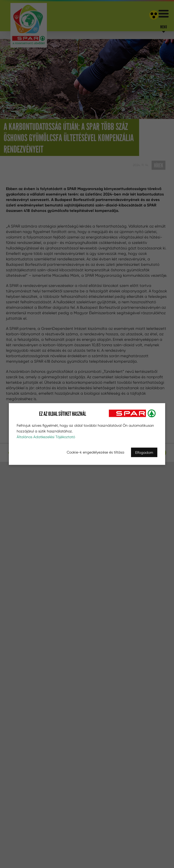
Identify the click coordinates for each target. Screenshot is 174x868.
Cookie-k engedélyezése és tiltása (95, 452)
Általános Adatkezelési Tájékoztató (46, 437)
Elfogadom (144, 452)
